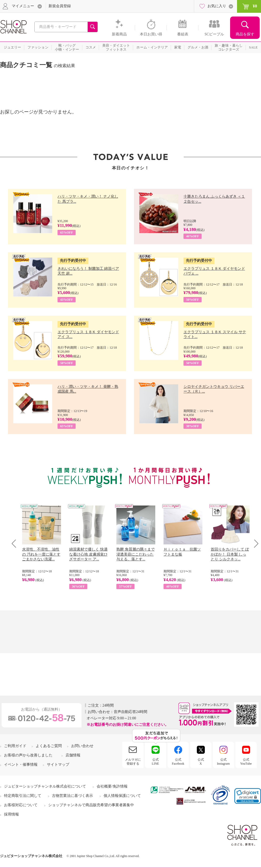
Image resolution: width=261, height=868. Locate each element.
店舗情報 (73, 755)
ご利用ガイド (15, 746)
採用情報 (11, 814)
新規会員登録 (60, 6)
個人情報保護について (122, 796)
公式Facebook (178, 761)
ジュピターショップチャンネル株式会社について (45, 786)
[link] (248, 796)
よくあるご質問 (49, 746)
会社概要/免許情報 (112, 786)
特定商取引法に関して (23, 796)
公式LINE (155, 761)
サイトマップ (58, 765)
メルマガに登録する (133, 761)
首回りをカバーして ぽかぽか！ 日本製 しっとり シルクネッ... (230, 554)
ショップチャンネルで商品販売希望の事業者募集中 (91, 805)
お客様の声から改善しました (28, 755)
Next (254, 543)
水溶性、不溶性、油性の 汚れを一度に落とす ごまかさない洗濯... (41, 554)
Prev (16, 543)
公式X (201, 761)
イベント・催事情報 (21, 765)
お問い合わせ (82, 746)
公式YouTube (246, 761)
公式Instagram (223, 761)
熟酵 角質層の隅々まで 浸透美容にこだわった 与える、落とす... (136, 554)
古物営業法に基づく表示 (72, 796)
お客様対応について (21, 805)
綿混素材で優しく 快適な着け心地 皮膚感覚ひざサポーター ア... (88, 554)
